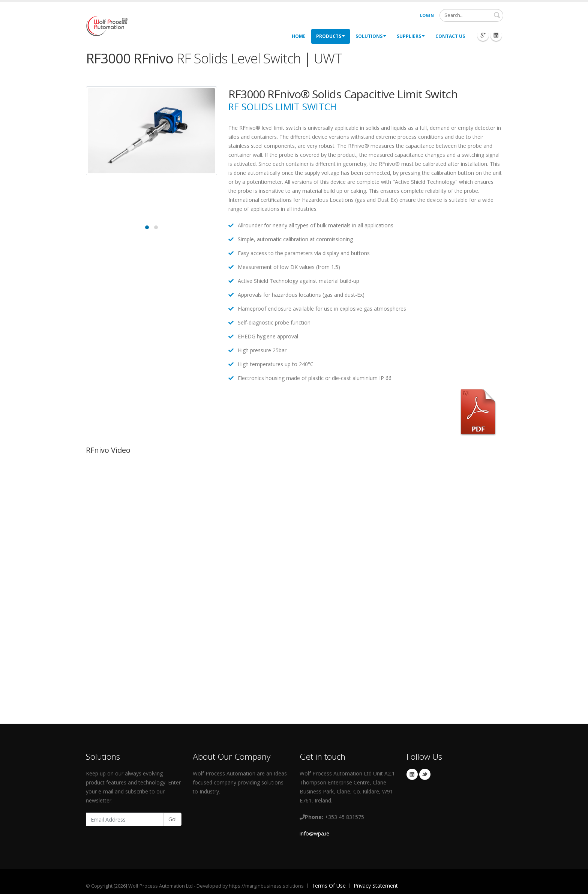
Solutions (371, 36)
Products (331, 36)
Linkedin (412, 774)
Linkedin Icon (496, 35)
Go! (172, 819)
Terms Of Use (329, 886)
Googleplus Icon (483, 35)
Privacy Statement (376, 886)
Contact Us (450, 36)
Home (299, 36)
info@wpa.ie (314, 833)
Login (427, 15)
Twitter (425, 774)
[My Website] (107, 25)
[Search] (471, 15)
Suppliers (411, 36)
